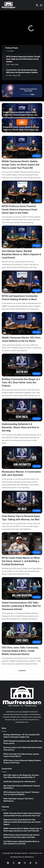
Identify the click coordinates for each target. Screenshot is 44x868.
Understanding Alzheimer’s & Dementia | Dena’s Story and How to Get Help (20, 427)
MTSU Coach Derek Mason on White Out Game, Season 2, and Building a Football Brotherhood (21, 561)
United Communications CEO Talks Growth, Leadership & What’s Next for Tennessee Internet (21, 606)
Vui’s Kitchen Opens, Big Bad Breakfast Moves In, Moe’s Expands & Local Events (21, 254)
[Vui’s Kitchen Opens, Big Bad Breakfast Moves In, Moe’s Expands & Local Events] (22, 237)
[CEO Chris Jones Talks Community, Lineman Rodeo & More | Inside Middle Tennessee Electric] (22, 633)
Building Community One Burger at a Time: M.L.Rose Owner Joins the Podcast (21, 382)
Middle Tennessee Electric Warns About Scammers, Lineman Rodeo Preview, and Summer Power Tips (20, 115)
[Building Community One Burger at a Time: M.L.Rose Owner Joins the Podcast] (22, 365)
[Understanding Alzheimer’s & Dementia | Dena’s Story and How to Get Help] (22, 410)
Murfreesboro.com (36, 853)
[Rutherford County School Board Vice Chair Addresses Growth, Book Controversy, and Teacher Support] (22, 125)
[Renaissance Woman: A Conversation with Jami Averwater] (22, 458)
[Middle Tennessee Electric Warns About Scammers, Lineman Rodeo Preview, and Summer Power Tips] (22, 110)
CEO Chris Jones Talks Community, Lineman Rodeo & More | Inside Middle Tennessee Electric (20, 651)
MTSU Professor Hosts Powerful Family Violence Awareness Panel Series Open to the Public (19, 210)
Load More (22, 671)
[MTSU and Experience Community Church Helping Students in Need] (22, 282)
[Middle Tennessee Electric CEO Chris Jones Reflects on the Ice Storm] (22, 323)
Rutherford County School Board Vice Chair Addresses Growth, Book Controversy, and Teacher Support (21, 130)
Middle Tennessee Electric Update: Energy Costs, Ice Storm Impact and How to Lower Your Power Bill (21, 165)
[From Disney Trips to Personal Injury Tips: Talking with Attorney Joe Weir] (22, 502)
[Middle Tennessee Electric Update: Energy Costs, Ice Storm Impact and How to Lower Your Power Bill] (22, 147)
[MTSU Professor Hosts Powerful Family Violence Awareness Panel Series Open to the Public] (22, 192)
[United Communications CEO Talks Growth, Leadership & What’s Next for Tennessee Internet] (22, 588)
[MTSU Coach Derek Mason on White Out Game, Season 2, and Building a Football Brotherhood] (22, 544)
